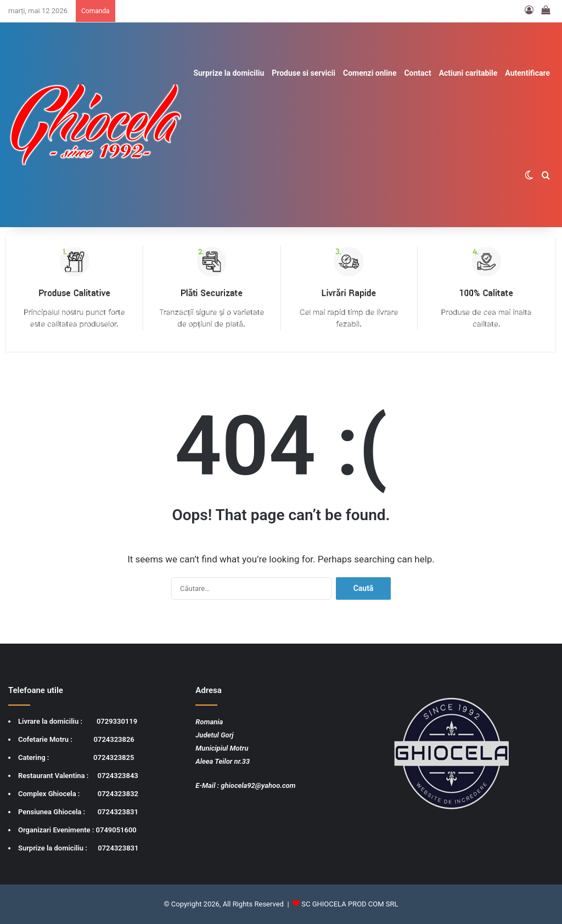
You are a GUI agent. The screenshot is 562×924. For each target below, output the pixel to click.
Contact (417, 73)
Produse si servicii (304, 73)
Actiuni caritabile (468, 73)
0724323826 (114, 739)
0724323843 (118, 776)
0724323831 (118, 812)
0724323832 (118, 794)
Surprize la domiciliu (229, 73)
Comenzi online (370, 73)
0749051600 (116, 830)
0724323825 (114, 757)
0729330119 (117, 721)
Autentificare (527, 73)
